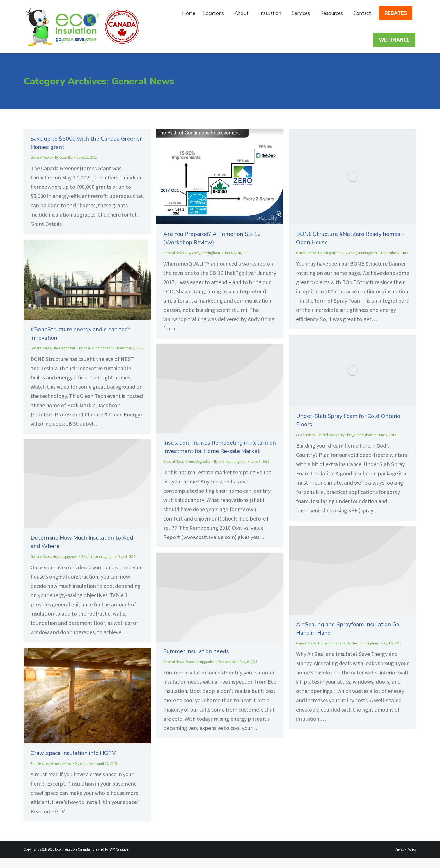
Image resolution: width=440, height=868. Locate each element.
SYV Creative (119, 859)
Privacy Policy (406, 859)
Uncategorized (329, 263)
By (64, 168)
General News (41, 168)
